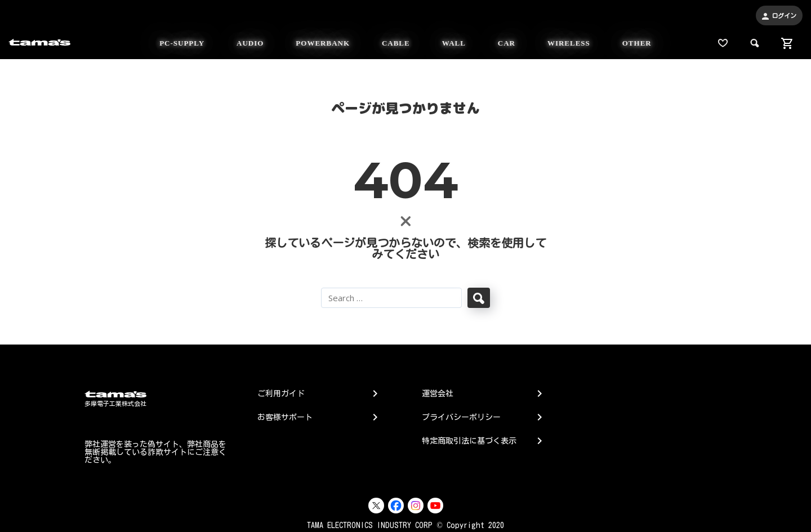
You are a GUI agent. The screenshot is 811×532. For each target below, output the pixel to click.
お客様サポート (285, 417)
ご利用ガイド (281, 394)
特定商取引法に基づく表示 (469, 441)
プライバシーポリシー (461, 417)
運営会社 (438, 394)
